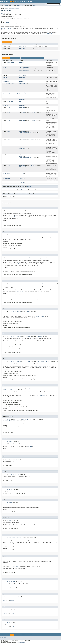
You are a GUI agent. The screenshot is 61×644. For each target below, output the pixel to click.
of (20, 108)
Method (18, 6)
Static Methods (15, 58)
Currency (33, 113)
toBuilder (22, 173)
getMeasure (22, 77)
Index (28, 2)
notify (20, 189)
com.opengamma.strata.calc (13, 9)
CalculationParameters (25, 70)
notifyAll (26, 189)
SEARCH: (45, 4)
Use (15, 2)
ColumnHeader (6, 179)
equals (21, 75)
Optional (5, 93)
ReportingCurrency (25, 69)
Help (31, 2)
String (32, 139)
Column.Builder (23, 46)
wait (31, 189)
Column (5, 67)
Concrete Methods (38, 58)
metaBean (21, 105)
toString (21, 182)
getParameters (23, 84)
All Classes (3, 4)
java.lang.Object (5, 13)
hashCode (21, 99)
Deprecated (23, 2)
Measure (5, 77)
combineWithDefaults (25, 67)
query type (15, 566)
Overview (3, 2)
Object (8, 22)
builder (21, 62)
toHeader (21, 179)
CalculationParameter (25, 122)
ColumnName (6, 81)
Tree (18, 2)
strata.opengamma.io (22, 643)
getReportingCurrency (25, 93)
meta (20, 102)
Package (8, 2)
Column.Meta (22, 49)
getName (21, 81)
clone (4, 189)
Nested (7, 6)
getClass (15, 189)
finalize (9, 189)
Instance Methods (26, 58)
